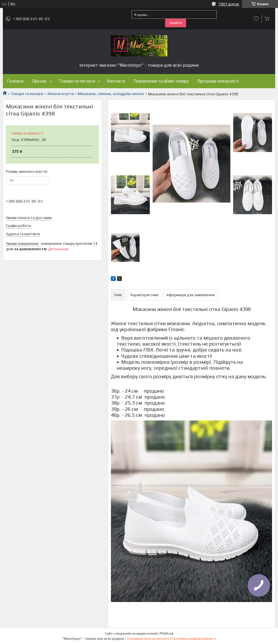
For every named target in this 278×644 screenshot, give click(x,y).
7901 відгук (229, 4)
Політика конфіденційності (194, 639)
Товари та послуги (77, 81)
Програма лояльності (218, 81)
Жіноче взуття (61, 94)
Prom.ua (167, 633)
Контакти (116, 81)
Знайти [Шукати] (176, 23)
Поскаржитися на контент (148, 639)
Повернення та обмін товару (161, 81)
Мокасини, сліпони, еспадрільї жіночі (111, 94)
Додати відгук (256, 19)
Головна (15, 81)
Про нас (39, 81)
